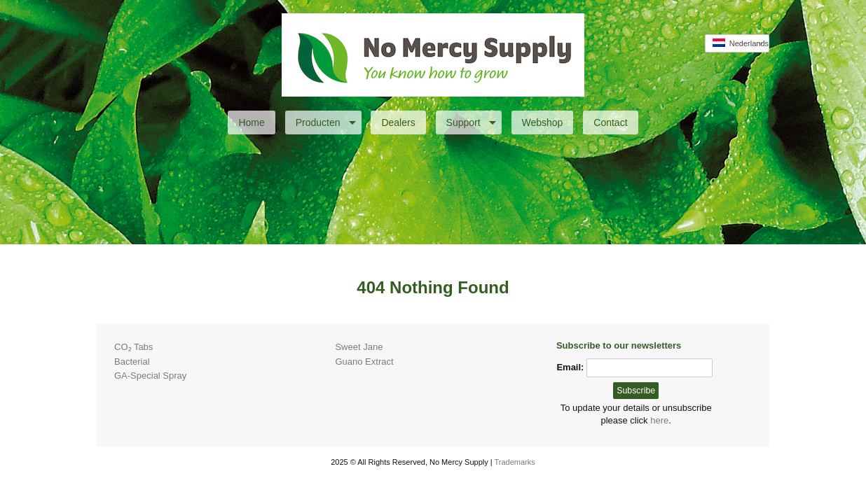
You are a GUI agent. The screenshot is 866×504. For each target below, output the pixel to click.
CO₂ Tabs (133, 347)
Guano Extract (364, 362)
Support (471, 122)
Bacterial (132, 362)
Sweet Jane (359, 347)
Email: (570, 367)
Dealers (398, 122)
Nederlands (741, 43)
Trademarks (515, 462)
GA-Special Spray (150, 376)
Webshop (543, 122)
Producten (326, 122)
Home (251, 122)
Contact (610, 122)
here (659, 420)
